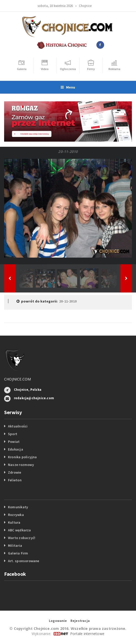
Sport (13, 434)
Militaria (15, 545)
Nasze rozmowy (21, 465)
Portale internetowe (87, 634)
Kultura (14, 522)
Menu (68, 87)
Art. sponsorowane (24, 561)
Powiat (14, 442)
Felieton (15, 480)
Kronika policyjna (22, 457)
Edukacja (16, 449)
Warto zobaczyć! (22, 538)
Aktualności (18, 426)
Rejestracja (80, 621)
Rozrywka (16, 515)
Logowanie (58, 621)
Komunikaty (18, 507)
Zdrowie (15, 472)
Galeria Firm (18, 553)
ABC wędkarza (20, 530)
